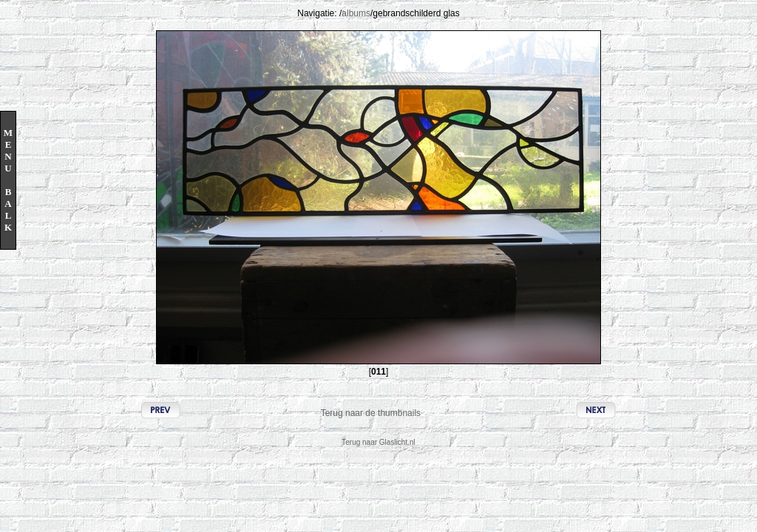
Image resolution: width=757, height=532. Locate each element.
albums (356, 13)
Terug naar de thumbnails (371, 413)
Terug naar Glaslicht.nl (378, 442)
